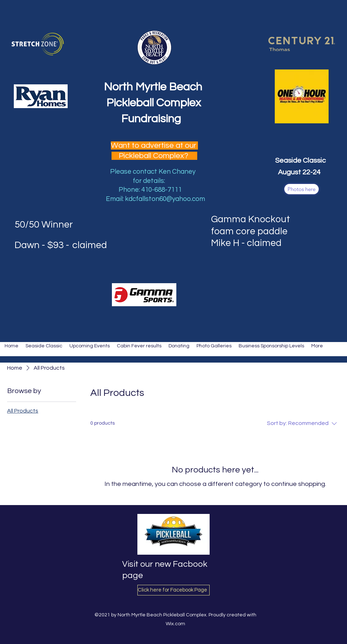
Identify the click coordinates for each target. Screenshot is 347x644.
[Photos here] (302, 189)
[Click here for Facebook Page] (173, 590)
